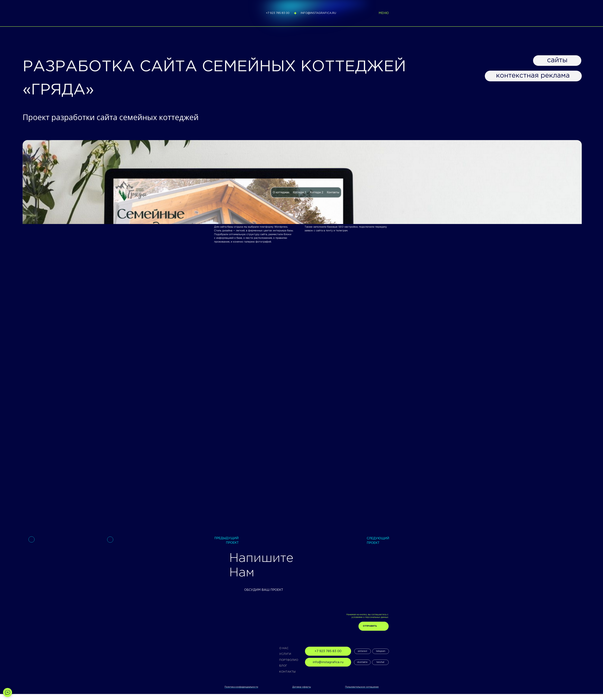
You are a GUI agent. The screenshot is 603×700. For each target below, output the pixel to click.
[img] (229, 13)
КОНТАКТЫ (287, 672)
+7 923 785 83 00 (278, 13)
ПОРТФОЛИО (289, 660)
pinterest (363, 651)
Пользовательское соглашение (362, 687)
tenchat (380, 662)
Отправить (370, 626)
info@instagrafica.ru (318, 13)
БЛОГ (283, 666)
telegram (381, 651)
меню (384, 13)
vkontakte (362, 662)
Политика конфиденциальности (241, 687)
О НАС (284, 648)
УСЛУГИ (285, 654)
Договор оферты (302, 687)
